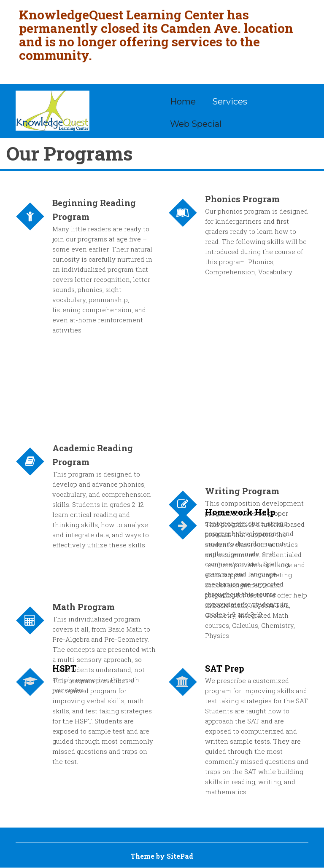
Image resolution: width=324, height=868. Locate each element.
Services (230, 102)
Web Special (196, 124)
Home (183, 102)
